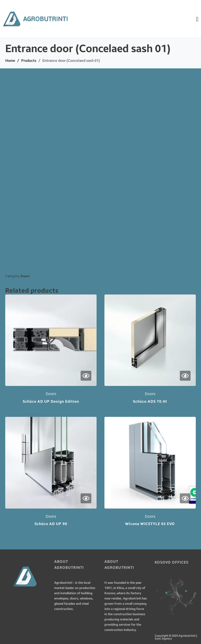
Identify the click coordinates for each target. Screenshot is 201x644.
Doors (25, 276)
